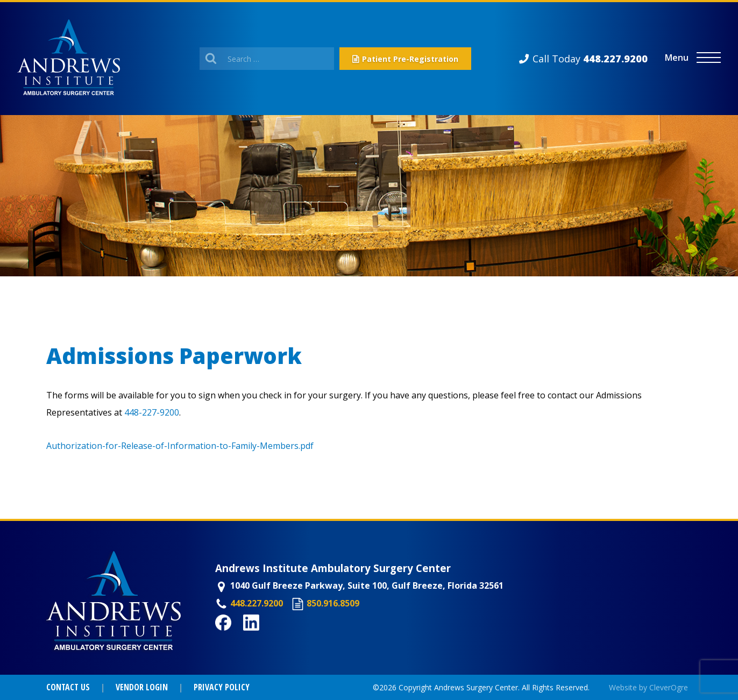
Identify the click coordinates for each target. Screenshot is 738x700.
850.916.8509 (333, 603)
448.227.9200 (257, 603)
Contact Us (68, 687)
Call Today (590, 59)
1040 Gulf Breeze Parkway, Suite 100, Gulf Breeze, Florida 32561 (367, 585)
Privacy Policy (222, 687)
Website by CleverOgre (648, 687)
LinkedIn (262, 637)
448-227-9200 (152, 412)
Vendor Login (142, 687)
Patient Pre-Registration (410, 59)
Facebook (236, 637)
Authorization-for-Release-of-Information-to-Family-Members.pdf (180, 446)
